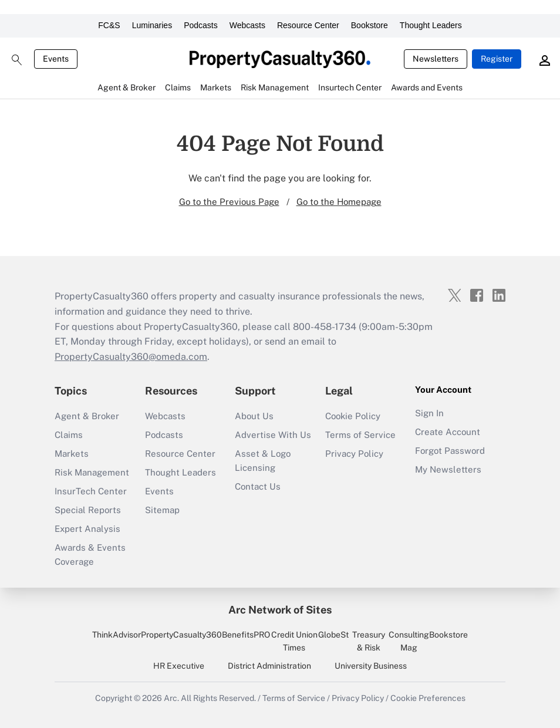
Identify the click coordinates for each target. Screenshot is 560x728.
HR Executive (179, 666)
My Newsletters (448, 469)
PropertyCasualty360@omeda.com (131, 357)
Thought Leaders (431, 25)
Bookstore (370, 25)
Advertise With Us (273, 435)
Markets (72, 454)
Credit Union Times (294, 641)
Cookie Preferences (428, 698)
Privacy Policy (354, 454)
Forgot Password (450, 451)
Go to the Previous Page (229, 202)
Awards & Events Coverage (90, 555)
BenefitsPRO (246, 635)
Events (56, 59)
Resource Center (308, 25)
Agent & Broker (87, 416)
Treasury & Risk (369, 641)
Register (497, 59)
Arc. (171, 698)
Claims (69, 435)
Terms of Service (360, 435)
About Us (254, 416)
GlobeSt (333, 635)
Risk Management (92, 472)
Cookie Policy (353, 416)
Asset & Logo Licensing (263, 461)
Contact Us (258, 486)
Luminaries (152, 25)
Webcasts (247, 25)
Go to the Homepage (339, 202)
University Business (371, 666)
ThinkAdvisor (117, 635)
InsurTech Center (91, 491)
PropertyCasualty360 (181, 635)
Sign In (429, 413)
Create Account (448, 432)
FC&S (109, 25)
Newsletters (436, 59)
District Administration (269, 666)
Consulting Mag (409, 641)
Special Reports (88, 510)
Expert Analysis (87, 529)
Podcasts (201, 25)
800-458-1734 (325, 327)
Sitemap (162, 510)
